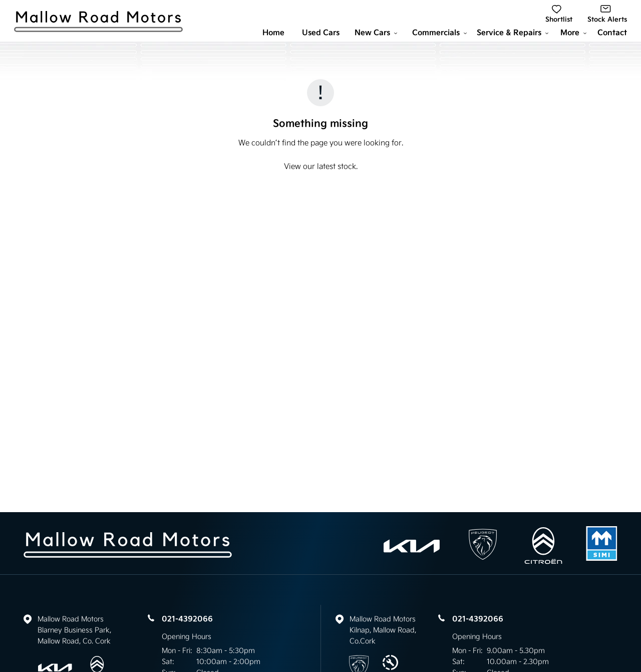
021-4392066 (187, 619)
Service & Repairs (513, 33)
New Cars (376, 33)
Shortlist (559, 15)
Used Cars (321, 33)
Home (273, 33)
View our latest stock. (321, 166)
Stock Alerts (607, 15)
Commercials (439, 33)
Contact (612, 33)
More (573, 33)
